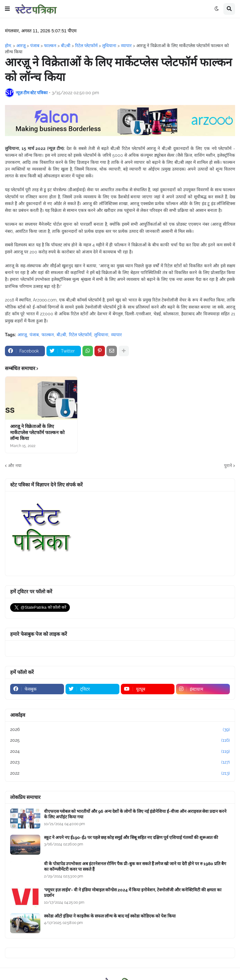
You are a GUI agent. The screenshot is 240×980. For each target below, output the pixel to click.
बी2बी (61, 335)
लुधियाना (101, 335)
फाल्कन (48, 335)
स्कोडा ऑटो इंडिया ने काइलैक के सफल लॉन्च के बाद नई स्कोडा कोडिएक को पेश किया (110, 916)
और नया (15, 466)
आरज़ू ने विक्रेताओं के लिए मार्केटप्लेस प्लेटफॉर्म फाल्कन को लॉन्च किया (37, 432)
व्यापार (116, 335)
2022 (120, 773)
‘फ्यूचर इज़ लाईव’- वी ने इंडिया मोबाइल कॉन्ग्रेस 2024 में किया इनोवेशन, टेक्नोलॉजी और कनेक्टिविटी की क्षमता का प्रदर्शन (133, 893)
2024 (120, 752)
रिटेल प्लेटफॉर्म (80, 335)
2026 (120, 730)
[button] (7, 9)
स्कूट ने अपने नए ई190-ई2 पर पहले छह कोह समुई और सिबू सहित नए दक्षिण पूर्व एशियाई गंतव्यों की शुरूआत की (131, 837)
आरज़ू (22, 335)
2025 (120, 740)
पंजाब (34, 335)
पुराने (228, 466)
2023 (120, 762)
